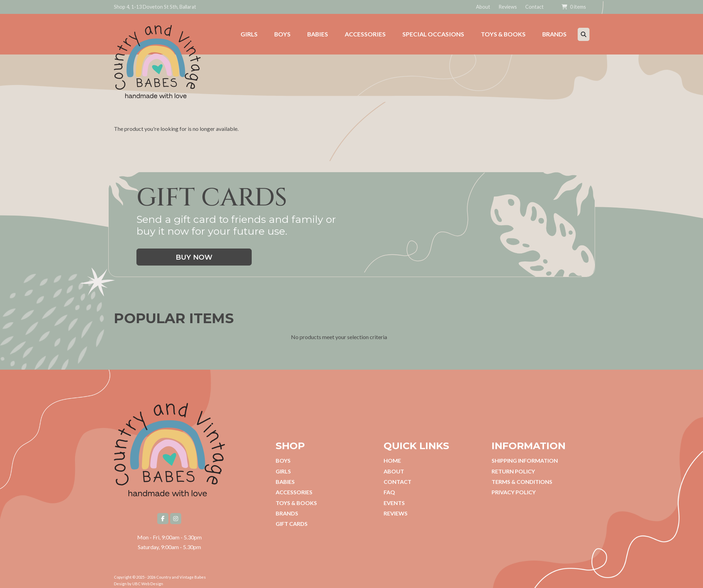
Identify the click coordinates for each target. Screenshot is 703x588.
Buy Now (194, 257)
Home (392, 460)
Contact (534, 7)
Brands (287, 513)
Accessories (294, 492)
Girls (283, 471)
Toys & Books (296, 503)
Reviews (508, 7)
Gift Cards (292, 524)
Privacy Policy (514, 492)
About (483, 7)
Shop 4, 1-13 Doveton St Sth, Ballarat (155, 7)
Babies (285, 482)
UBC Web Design (148, 584)
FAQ (389, 492)
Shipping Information (525, 460)
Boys (283, 460)
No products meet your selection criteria (339, 340)
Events (394, 503)
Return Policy (513, 471)
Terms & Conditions (522, 482)
